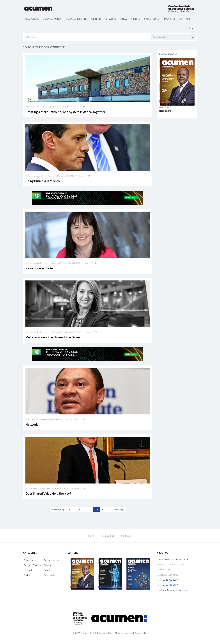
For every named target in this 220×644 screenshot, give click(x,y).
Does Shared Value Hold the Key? (48, 493)
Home (91, 536)
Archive (136, 19)
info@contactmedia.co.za (175, 590)
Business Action (53, 19)
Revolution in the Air (40, 268)
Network (110, 19)
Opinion (96, 19)
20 (103, 509)
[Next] (119, 510)
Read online (165, 111)
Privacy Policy (141, 633)
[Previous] (58, 510)
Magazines (169, 19)
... (85, 509)
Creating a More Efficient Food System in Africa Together (65, 112)
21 (109, 509)
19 (97, 509)
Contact (185, 19)
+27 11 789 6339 (170, 580)
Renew (123, 19)
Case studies (152, 19)
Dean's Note (32, 19)
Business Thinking (77, 19)
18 (90, 509)
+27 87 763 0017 (170, 585)
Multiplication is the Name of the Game (53, 337)
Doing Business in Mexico (43, 181)
